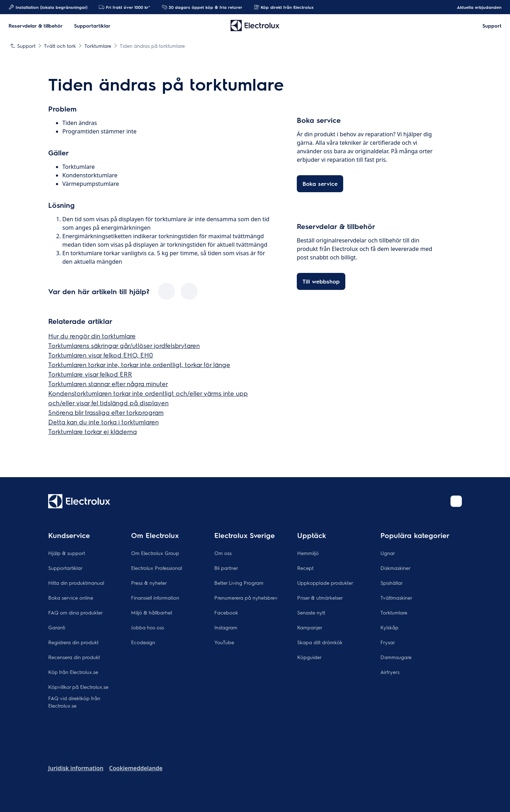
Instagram (226, 627)
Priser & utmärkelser (320, 597)
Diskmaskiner (395, 568)
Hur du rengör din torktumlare (92, 336)
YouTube (224, 642)
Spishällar (392, 583)
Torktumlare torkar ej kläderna (92, 431)
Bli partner (226, 568)
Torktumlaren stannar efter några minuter (108, 384)
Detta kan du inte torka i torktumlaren (103, 422)
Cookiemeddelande (136, 768)
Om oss (223, 553)
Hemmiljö (308, 553)
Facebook (226, 612)
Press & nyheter (149, 583)
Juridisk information (76, 768)
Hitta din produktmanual (76, 583)
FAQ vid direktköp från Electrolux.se (74, 702)
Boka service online (71, 597)
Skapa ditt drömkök (320, 642)
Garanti (57, 627)
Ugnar (388, 553)
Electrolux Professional (157, 568)
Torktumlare (394, 612)
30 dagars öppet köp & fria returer (202, 7)
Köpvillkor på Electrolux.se (78, 687)
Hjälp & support (67, 553)
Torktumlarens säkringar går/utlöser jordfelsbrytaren (124, 345)
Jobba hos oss (148, 627)
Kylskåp (389, 627)
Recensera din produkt (74, 657)
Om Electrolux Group (155, 553)
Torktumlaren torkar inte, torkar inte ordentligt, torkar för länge (139, 364)
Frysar (388, 642)
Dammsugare (396, 657)
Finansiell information (155, 597)
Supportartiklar (65, 568)
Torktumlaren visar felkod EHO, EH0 (101, 355)
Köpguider (309, 657)
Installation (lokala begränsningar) (48, 7)
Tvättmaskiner (396, 597)
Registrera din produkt (73, 642)
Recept (305, 568)
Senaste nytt (311, 612)
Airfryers (390, 672)
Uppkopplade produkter (325, 583)
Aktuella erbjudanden (476, 7)
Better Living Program (239, 583)
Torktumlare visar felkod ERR (90, 374)
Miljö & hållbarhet (152, 612)
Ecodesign (143, 642)
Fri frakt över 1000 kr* (124, 7)
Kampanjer (310, 627)
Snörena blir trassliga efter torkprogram (106, 412)
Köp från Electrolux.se (73, 672)
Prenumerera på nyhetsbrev (246, 597)
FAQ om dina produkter (75, 612)
